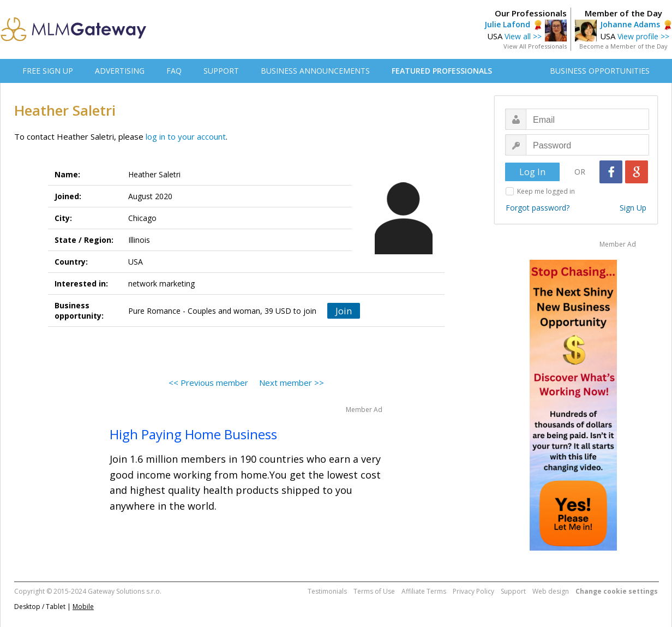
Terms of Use (374, 591)
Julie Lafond (507, 24)
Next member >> (292, 383)
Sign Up (633, 208)
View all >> (523, 36)
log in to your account (186, 136)
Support (513, 591)
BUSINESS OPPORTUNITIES (600, 71)
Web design (551, 591)
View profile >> (643, 36)
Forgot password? (538, 208)
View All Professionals (535, 46)
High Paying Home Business (193, 434)
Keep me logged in (546, 191)
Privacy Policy (473, 591)
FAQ (174, 71)
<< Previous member (208, 383)
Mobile (83, 607)
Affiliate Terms (424, 591)
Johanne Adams (630, 24)
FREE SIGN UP (48, 71)
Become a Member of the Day (623, 46)
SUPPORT (221, 71)
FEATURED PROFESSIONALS (442, 71)
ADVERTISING (120, 71)
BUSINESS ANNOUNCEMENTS (315, 71)
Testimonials (327, 591)
